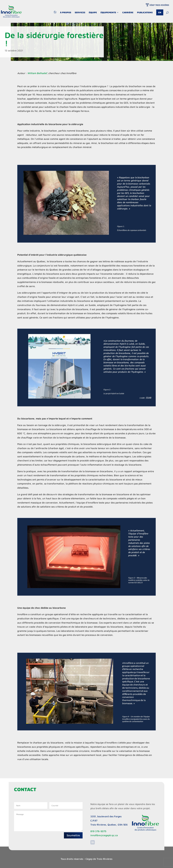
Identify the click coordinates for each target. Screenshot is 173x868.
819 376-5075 (98, 831)
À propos (66, 13)
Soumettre (73, 835)
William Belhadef (37, 73)
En (160, 12)
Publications (145, 13)
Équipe (93, 13)
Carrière (128, 13)
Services (80, 13)
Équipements (108, 13)
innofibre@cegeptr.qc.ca (104, 835)
